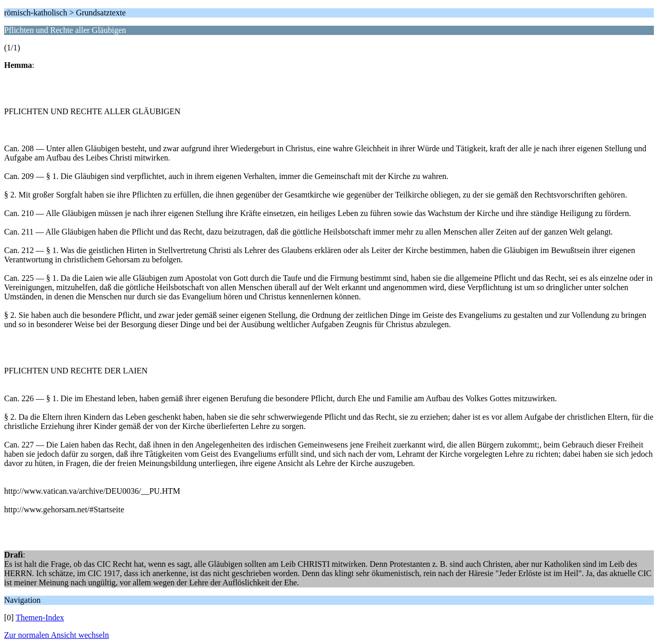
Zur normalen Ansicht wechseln (57, 635)
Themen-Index (40, 618)
